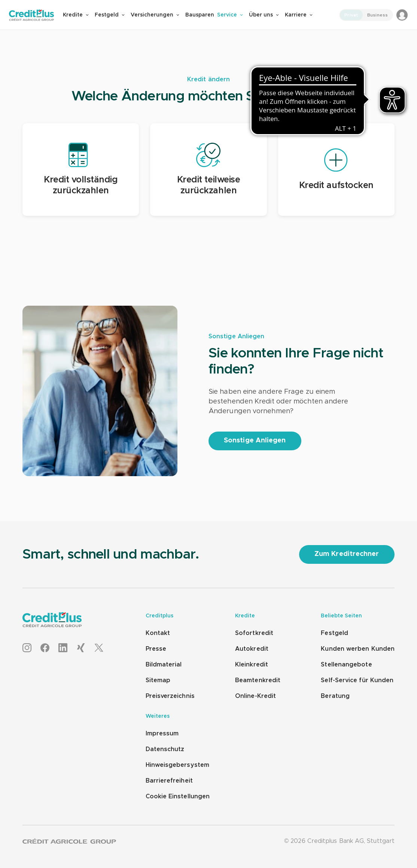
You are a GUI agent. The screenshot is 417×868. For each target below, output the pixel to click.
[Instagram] (27, 648)
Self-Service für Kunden (357, 680)
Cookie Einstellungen (178, 796)
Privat (351, 15)
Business (378, 15)
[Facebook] (45, 648)
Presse (156, 649)
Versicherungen (155, 15)
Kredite (76, 15)
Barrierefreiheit (169, 781)
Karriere (299, 15)
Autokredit (252, 649)
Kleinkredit (252, 665)
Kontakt (158, 633)
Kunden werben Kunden (358, 649)
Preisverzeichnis (170, 696)
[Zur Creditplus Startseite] (36, 15)
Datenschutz (165, 749)
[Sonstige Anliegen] (255, 441)
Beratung (335, 696)
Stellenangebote (346, 665)
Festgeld (110, 15)
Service (230, 15)
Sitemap (158, 680)
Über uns (264, 15)
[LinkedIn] (63, 648)
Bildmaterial (164, 665)
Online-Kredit (255, 696)
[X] (99, 648)
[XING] (81, 648)
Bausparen (200, 15)
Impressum (162, 734)
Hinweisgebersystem (177, 765)
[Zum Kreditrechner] (347, 554)
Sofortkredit (254, 633)
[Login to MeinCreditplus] (402, 15)
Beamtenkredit (258, 680)
